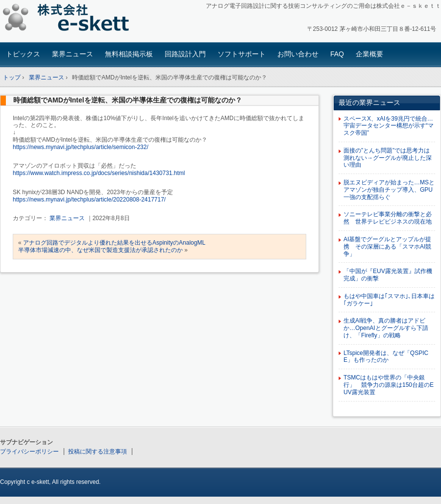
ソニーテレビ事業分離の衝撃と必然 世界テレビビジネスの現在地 (388, 218)
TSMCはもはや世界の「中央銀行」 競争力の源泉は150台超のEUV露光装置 (389, 385)
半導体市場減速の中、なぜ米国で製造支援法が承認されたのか (100, 250)
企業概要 (369, 54)
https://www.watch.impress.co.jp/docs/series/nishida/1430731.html (99, 173)
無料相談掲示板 (129, 54)
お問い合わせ (298, 54)
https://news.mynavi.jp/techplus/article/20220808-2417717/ (89, 200)
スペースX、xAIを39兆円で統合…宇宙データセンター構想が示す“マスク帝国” (389, 126)
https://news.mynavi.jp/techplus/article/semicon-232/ (81, 147)
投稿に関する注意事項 (98, 452)
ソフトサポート (242, 54)
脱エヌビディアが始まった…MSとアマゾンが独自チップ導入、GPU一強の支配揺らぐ (389, 190)
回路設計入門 (185, 54)
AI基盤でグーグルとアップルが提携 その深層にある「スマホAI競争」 (387, 247)
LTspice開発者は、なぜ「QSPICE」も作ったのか (386, 357)
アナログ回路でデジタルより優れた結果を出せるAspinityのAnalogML (114, 243)
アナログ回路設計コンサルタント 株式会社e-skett (69, 19)
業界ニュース (73, 54)
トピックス (23, 54)
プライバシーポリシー (29, 452)
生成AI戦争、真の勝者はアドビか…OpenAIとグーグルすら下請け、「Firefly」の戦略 (386, 328)
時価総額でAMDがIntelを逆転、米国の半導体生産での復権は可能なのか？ (128, 100)
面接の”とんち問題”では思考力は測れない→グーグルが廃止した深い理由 (388, 158)
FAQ (337, 54)
